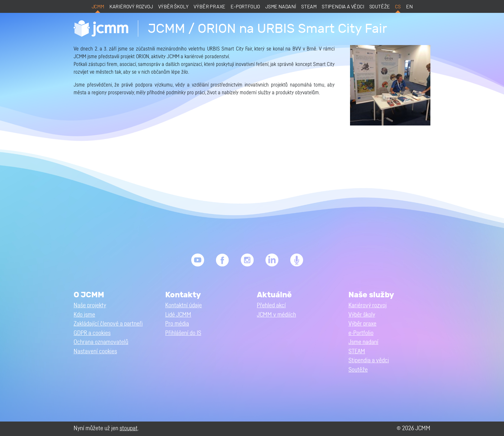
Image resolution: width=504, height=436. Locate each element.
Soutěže (380, 6)
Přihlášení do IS (183, 333)
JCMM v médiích (276, 315)
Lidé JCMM (178, 315)
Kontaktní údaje (184, 306)
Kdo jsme (84, 315)
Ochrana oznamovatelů (101, 342)
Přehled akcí (271, 306)
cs (398, 6)
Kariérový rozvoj (131, 6)
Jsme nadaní (281, 6)
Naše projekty (90, 306)
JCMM (98, 6)
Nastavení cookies (95, 352)
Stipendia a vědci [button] (369, 361)
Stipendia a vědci (343, 6)
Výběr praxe (209, 6)
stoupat (129, 428)
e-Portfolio (245, 6)
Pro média (177, 324)
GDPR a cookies (92, 333)
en (409, 6)
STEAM (309, 6)
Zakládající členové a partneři (108, 324)
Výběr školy (173, 6)
